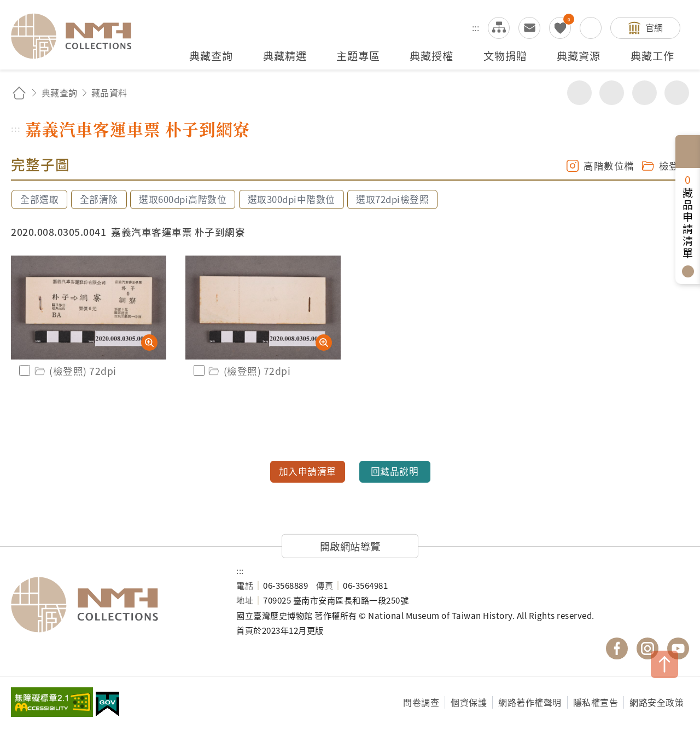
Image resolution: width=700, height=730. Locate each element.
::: (476, 27)
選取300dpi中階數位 (291, 199)
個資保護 (469, 702)
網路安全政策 (657, 702)
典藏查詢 (60, 92)
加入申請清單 (308, 471)
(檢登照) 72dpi (75, 371)
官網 (654, 27)
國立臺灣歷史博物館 (113, 605)
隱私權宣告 (596, 702)
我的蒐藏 (560, 28)
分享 (579, 93)
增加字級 (644, 93)
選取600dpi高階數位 (183, 199)
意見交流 (529, 28)
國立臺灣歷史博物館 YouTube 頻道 (678, 648)
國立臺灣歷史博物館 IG (647, 648)
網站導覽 (499, 28)
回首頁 (19, 93)
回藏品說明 (395, 471)
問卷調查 (421, 702)
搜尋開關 (591, 28)
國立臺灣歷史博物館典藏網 (78, 36)
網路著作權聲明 (530, 702)
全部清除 (99, 199)
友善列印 (612, 93)
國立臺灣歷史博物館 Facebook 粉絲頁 (617, 648)
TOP (664, 664)
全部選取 (39, 199)
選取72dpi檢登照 (392, 199)
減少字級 (677, 93)
